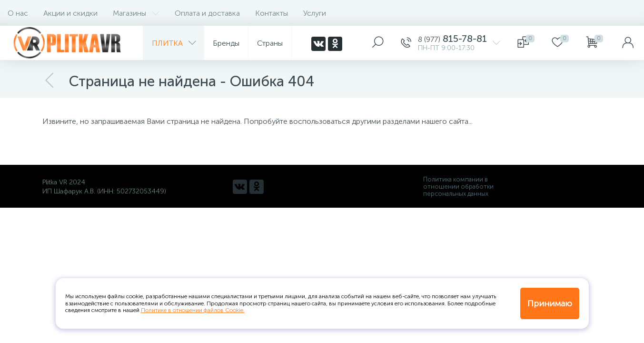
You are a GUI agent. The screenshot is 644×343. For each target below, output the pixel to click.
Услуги (315, 13)
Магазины (136, 13)
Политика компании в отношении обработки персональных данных (458, 187)
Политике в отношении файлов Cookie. (193, 310)
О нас (18, 13)
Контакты (272, 13)
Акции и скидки (70, 13)
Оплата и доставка (207, 13)
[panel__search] (378, 43)
